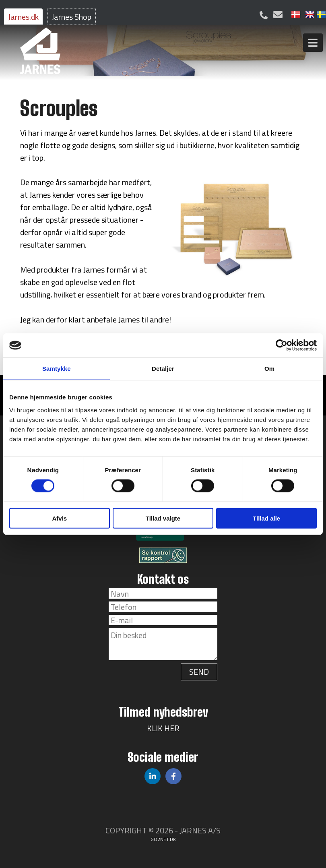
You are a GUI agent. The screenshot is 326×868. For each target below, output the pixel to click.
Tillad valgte (163, 518)
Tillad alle (266, 518)
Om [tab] (269, 369)
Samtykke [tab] (57, 369)
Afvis (59, 518)
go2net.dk (163, 839)
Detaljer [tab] (163, 369)
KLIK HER (163, 728)
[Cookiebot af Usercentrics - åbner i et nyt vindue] (282, 345)
